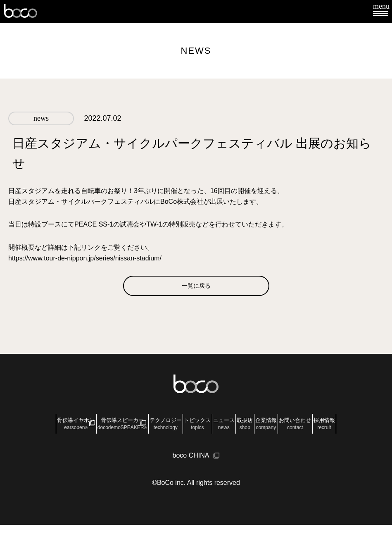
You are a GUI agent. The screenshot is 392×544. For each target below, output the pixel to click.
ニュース (273, 429)
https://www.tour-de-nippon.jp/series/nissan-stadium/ (85, 258)
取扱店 (311, 429)
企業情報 (348, 429)
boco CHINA (191, 474)
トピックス (230, 429)
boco (21, 11)
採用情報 (222, 444)
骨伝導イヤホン (53, 429)
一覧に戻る (196, 290)
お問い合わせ (176, 444)
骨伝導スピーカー (119, 429)
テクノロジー (182, 429)
